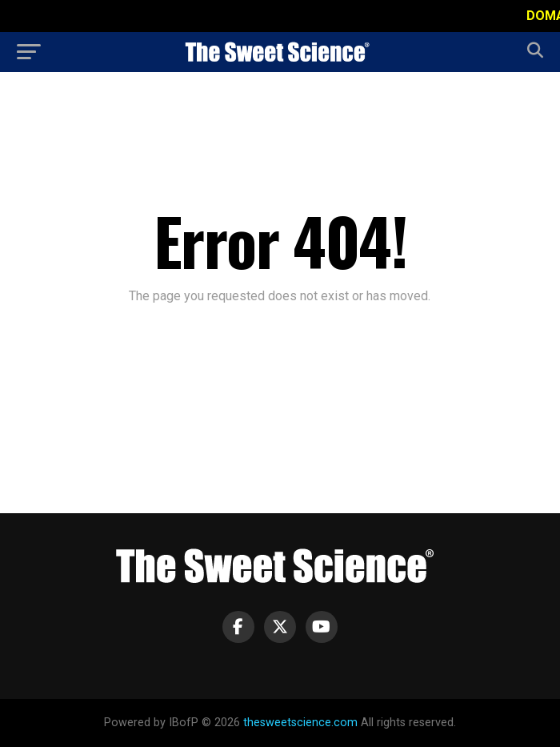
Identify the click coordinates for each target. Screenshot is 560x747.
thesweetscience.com (300, 723)
